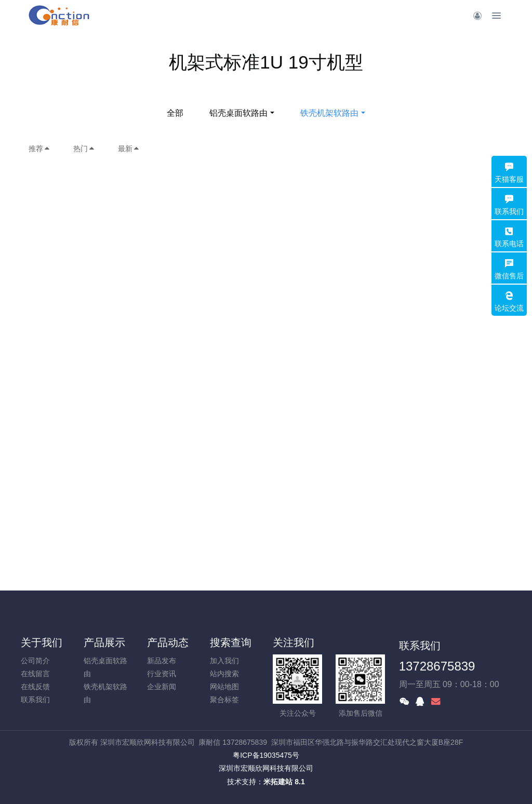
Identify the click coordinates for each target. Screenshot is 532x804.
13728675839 (437, 666)
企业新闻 (162, 687)
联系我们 (35, 700)
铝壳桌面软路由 (238, 113)
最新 (129, 149)
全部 (175, 113)
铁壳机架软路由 (329, 113)
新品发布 (162, 661)
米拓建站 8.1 (284, 782)
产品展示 (104, 642)
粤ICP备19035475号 (266, 755)
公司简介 (35, 661)
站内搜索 (224, 674)
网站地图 (224, 687)
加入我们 (224, 661)
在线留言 (35, 674)
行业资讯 (162, 674)
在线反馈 (35, 687)
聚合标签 (224, 700)
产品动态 (168, 642)
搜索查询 (231, 642)
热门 (84, 149)
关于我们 (42, 642)
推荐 (39, 149)
